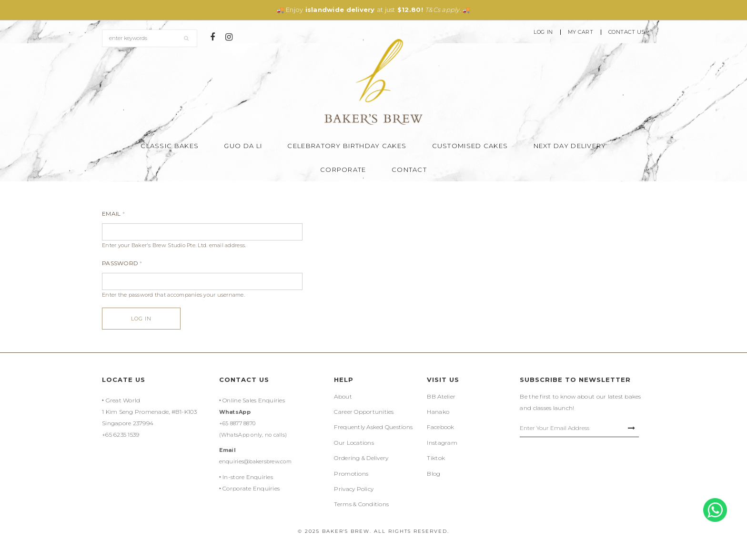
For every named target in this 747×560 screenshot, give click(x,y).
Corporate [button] (343, 170)
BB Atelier (441, 396)
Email (113, 214)
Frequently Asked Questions (373, 427)
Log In (543, 32)
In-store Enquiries (248, 477)
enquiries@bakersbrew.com (255, 461)
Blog (434, 474)
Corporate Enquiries (251, 488)
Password (122, 263)
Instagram (442, 443)
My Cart (581, 32)
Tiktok (436, 458)
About (343, 396)
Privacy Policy (354, 489)
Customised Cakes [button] (470, 146)
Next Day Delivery (570, 146)
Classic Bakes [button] (170, 146)
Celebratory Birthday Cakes (347, 146)
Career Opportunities (364, 412)
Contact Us (627, 32)
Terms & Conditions (361, 504)
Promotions (351, 474)
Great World (123, 400)
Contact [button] (409, 170)
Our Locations (354, 443)
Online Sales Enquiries (254, 400)
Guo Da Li (243, 146)
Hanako (438, 412)
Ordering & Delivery (361, 458)
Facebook (440, 427)
